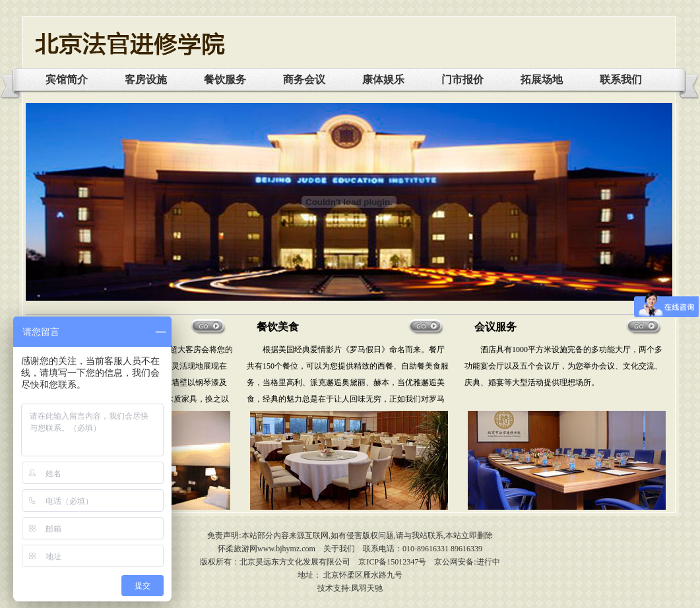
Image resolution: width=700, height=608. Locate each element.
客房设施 (146, 79)
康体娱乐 (383, 79)
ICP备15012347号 (396, 562)
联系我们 (621, 79)
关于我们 (339, 549)
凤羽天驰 (367, 588)
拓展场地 (542, 79)
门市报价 (462, 79)
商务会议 (304, 79)
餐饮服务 (225, 79)
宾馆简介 (67, 79)
